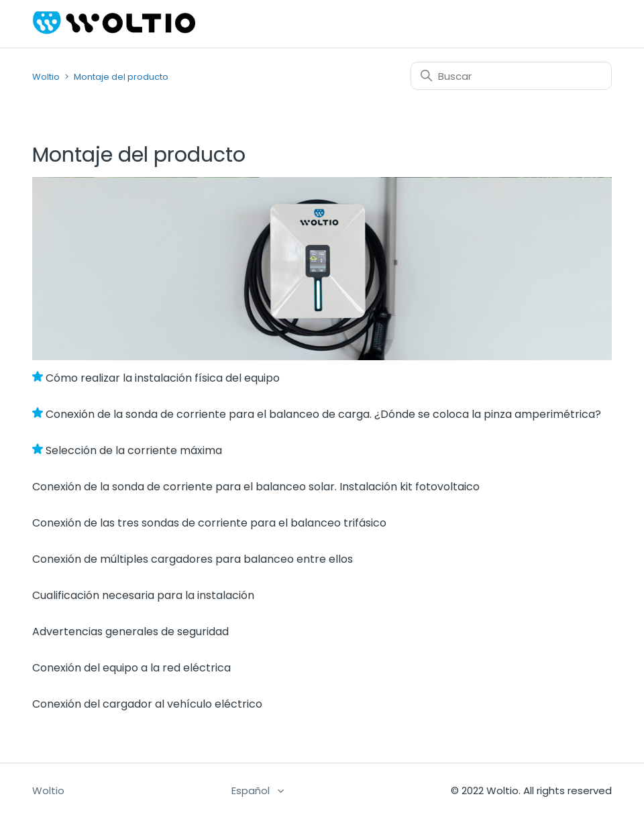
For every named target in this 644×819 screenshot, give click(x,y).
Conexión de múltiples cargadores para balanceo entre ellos (193, 559)
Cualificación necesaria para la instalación (143, 595)
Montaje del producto (121, 77)
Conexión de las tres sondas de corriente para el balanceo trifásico (209, 523)
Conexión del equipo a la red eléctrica (131, 668)
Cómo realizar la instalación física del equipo (163, 378)
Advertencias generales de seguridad (130, 632)
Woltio (46, 77)
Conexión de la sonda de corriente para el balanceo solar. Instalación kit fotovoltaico (256, 487)
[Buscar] (511, 76)
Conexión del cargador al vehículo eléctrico (147, 704)
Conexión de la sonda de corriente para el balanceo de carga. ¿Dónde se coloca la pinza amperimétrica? (323, 414)
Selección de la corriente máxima (134, 450)
